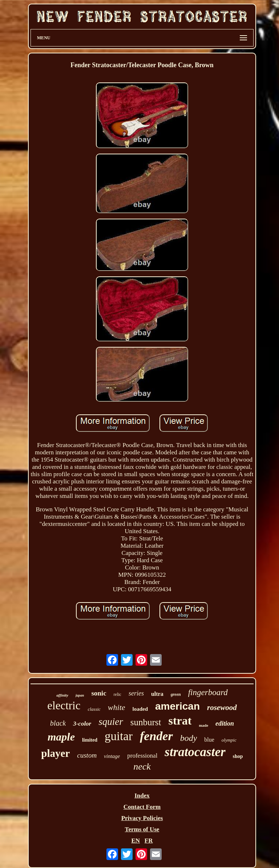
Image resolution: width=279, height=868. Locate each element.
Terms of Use (142, 829)
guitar (119, 736)
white (117, 707)
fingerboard (208, 692)
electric (64, 705)
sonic (99, 693)
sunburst (146, 722)
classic (94, 709)
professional (142, 756)
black (58, 723)
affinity (62, 695)
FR (149, 841)
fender (156, 736)
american (177, 706)
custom (87, 755)
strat (180, 721)
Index (142, 796)
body (189, 738)
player (55, 753)
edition (225, 723)
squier (111, 722)
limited (90, 740)
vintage (112, 756)
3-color (82, 724)
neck (142, 766)
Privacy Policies (142, 818)
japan (80, 695)
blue (209, 740)
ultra (157, 694)
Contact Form (142, 807)
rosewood (222, 707)
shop (238, 756)
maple (61, 737)
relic (118, 694)
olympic (229, 740)
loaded (140, 709)
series (136, 693)
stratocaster (195, 752)
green (176, 694)
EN (136, 841)
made (203, 725)
